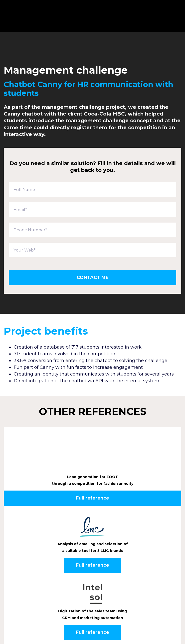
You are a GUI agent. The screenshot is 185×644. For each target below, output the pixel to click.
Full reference (92, 462)
